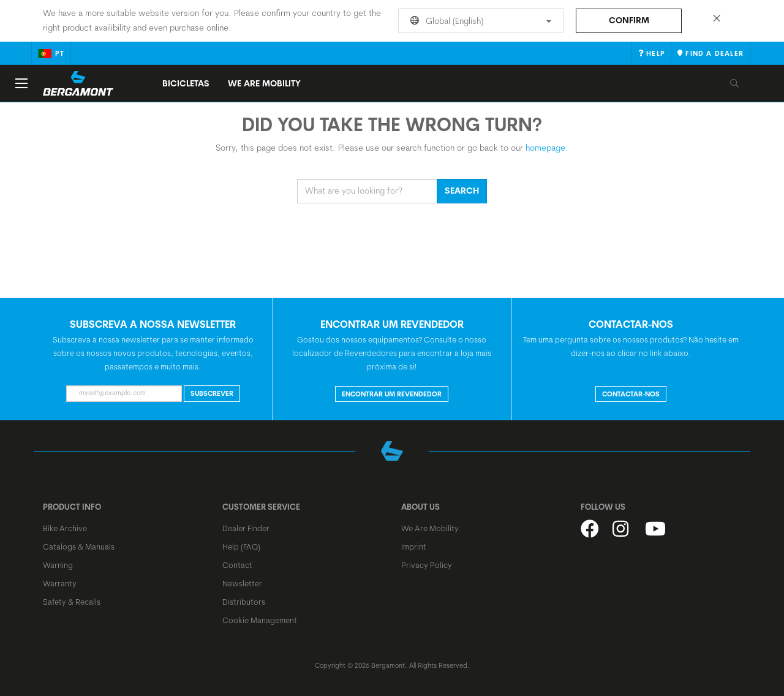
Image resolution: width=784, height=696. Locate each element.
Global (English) (479, 21)
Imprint (414, 547)
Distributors (244, 602)
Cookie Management (260, 620)
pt (51, 53)
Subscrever (212, 393)
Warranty (60, 583)
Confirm (629, 20)
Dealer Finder (246, 528)
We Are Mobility (264, 83)
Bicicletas (186, 83)
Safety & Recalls (72, 602)
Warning (58, 565)
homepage (545, 148)
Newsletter (242, 583)
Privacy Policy (427, 565)
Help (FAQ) (241, 547)
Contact (237, 565)
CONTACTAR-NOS (631, 394)
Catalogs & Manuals (79, 547)
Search (462, 191)
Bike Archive (65, 528)
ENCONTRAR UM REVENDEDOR (392, 394)
